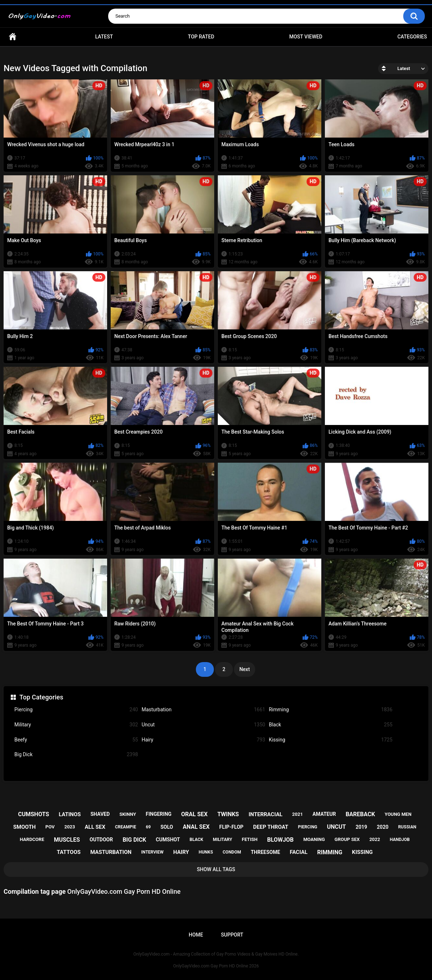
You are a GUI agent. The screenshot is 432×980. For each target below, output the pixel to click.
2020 (383, 827)
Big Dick (76, 755)
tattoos (69, 852)
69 (148, 827)
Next (245, 669)
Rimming (331, 710)
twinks (228, 814)
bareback (360, 814)
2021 (298, 814)
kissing (362, 852)
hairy (181, 852)
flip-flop (231, 827)
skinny (128, 814)
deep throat (271, 827)
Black (331, 725)
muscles (67, 840)
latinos (70, 814)
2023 (70, 827)
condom (232, 852)
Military (76, 725)
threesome (266, 852)
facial (298, 852)
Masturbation (203, 710)
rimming (330, 852)
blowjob (280, 840)
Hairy (203, 740)
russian (407, 827)
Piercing (76, 710)
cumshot (168, 840)
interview (152, 852)
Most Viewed (306, 37)
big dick (134, 840)
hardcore (32, 839)
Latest (104, 37)
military (222, 840)
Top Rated (201, 37)
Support (232, 935)
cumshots (33, 814)
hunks (206, 852)
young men (398, 814)
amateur (324, 814)
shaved (100, 814)
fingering (159, 814)
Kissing (331, 740)
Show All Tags (216, 869)
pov (50, 827)
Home (13, 37)
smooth (24, 827)
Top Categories (41, 697)
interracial (266, 814)
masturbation (111, 852)
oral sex (194, 814)
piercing (308, 827)
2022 (375, 839)
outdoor (101, 840)
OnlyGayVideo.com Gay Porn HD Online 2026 (216, 966)
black (197, 840)
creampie (126, 827)
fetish (250, 839)
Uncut (203, 725)
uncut (337, 827)
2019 (361, 827)
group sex (347, 839)
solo (167, 827)
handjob (400, 840)
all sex (95, 827)
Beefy (76, 740)
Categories (412, 37)
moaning (314, 839)
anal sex (196, 827)
